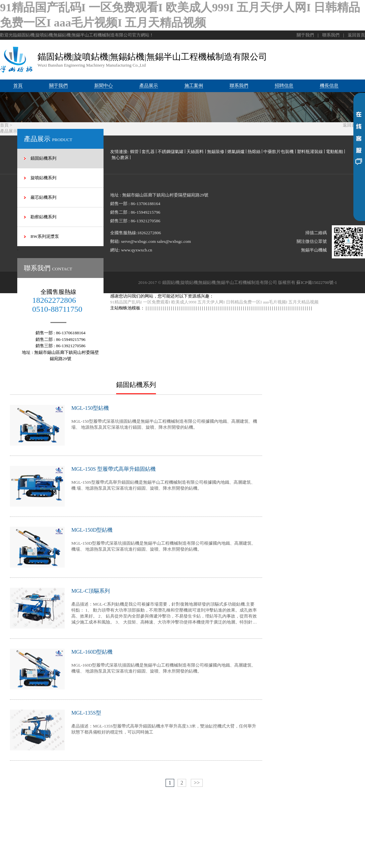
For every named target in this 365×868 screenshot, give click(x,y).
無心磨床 (120, 158)
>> (197, 783)
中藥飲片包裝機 (279, 152)
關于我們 (305, 36)
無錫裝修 (216, 152)
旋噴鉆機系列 (43, 178)
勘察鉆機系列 (43, 217)
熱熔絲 (254, 152)
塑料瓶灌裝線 (310, 152)
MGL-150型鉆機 (90, 409)
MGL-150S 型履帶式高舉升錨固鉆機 (113, 470)
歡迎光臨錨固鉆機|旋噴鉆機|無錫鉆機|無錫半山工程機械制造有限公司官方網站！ (77, 36)
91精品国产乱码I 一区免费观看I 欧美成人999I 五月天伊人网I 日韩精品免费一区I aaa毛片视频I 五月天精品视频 (214, 303)
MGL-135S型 (86, 713)
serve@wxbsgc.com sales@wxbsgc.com (156, 242)
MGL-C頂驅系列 (91, 592)
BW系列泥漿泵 (45, 237)
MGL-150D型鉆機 (92, 531)
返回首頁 (356, 36)
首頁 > (6, 126)
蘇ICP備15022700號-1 (317, 283)
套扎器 (148, 152)
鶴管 (134, 152)
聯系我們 (331, 36)
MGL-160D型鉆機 (92, 652)
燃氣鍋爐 (236, 152)
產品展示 (9, 132)
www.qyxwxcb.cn (137, 251)
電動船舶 (334, 152)
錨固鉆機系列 (43, 159)
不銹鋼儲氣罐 (171, 152)
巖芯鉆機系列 (43, 198)
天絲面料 (195, 152)
